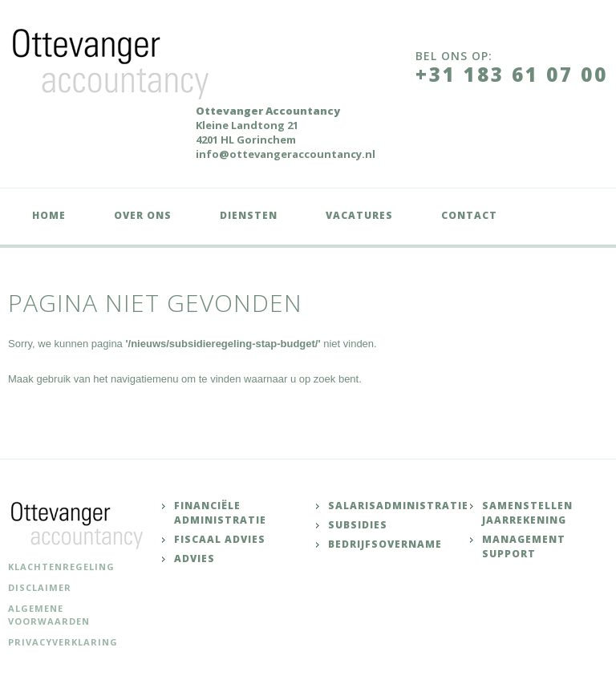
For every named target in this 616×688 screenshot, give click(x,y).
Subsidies (358, 525)
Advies (195, 558)
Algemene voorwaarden (49, 615)
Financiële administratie (220, 513)
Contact (469, 215)
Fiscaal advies (220, 539)
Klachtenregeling (61, 567)
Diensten (249, 215)
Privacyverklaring (63, 642)
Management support (524, 546)
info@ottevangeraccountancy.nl (286, 154)
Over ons (143, 215)
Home (49, 215)
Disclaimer (40, 587)
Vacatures (359, 215)
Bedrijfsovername (385, 544)
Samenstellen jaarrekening (527, 513)
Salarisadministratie (398, 506)
